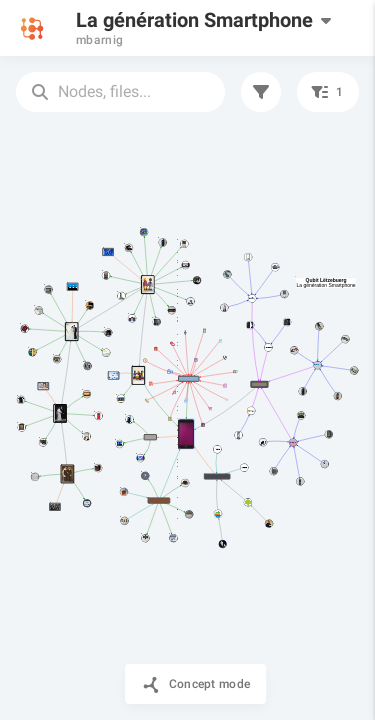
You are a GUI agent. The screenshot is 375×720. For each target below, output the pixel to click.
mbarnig (99, 40)
